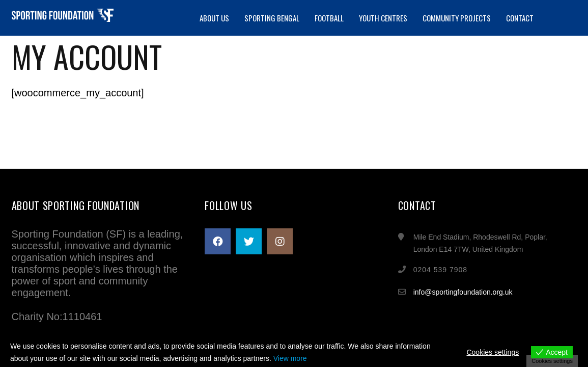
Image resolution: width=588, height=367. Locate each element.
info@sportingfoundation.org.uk (463, 292)
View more (290, 358)
